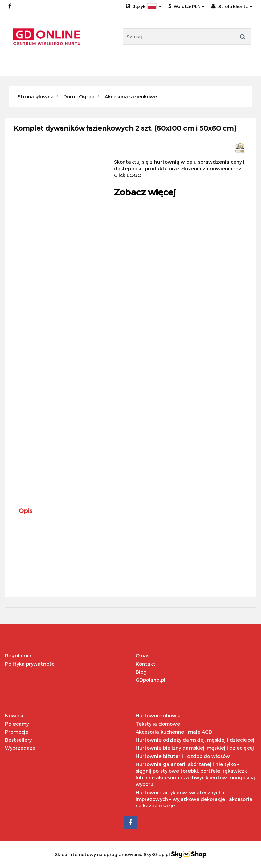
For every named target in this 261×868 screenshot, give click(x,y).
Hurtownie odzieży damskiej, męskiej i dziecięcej (195, 740)
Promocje (17, 732)
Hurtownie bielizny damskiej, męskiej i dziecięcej (195, 748)
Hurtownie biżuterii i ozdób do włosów (183, 756)
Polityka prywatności (30, 664)
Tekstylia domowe (158, 724)
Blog (141, 672)
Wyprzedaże (20, 748)
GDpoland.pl (150, 680)
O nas (142, 656)
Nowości (15, 716)
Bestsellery (18, 740)
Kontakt (146, 664)
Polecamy (17, 724)
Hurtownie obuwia (158, 716)
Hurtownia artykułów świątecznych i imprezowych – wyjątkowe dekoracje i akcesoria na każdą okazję (194, 799)
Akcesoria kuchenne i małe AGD (174, 732)
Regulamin (18, 656)
